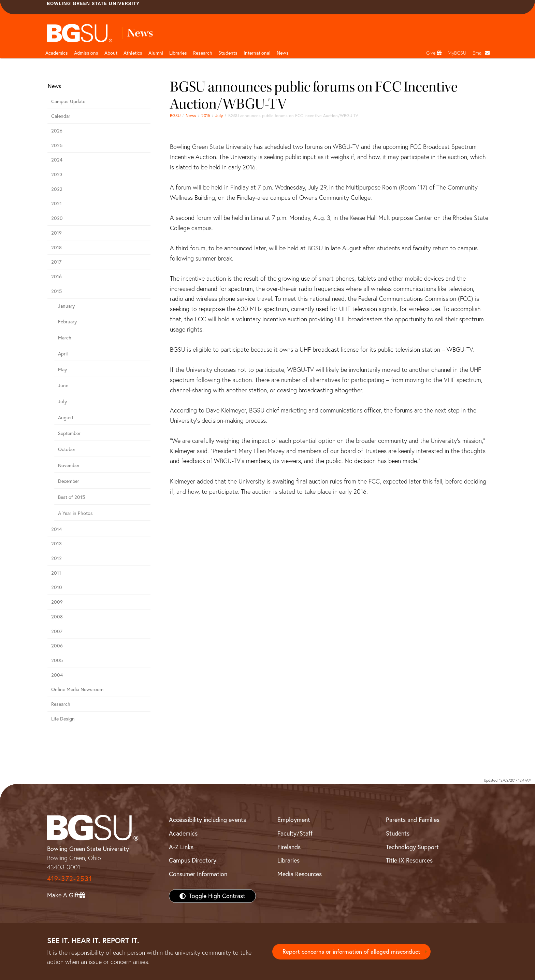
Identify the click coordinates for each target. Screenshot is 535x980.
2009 (57, 602)
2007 (57, 631)
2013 (56, 544)
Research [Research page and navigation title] (203, 53)
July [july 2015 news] (219, 116)
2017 (56, 262)
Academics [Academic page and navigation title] (57, 53)
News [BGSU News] (283, 53)
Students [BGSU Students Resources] (398, 833)
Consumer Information (198, 874)
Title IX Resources (409, 860)
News (191, 116)
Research (61, 704)
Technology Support (412, 847)
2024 (57, 160)
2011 (56, 573)
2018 (56, 248)
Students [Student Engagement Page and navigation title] (228, 53)
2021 (56, 204)
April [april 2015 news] (63, 354)
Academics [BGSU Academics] (183, 833)
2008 (57, 617)
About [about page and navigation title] (111, 53)
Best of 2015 (71, 497)
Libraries (178, 53)
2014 (56, 529)
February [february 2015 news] (67, 322)
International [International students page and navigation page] (257, 53)
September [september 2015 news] (69, 433)
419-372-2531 (70, 878)
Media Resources (300, 874)
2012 (56, 558)
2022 (57, 189)
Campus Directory (193, 860)
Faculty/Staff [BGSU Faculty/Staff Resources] (295, 833)
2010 (57, 587)
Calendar (61, 116)
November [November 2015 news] (69, 465)
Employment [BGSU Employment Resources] (294, 820)
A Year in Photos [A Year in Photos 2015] (75, 513)
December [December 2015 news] (69, 481)
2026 (57, 131)
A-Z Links (181, 847)
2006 (57, 646)
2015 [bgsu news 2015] (206, 116)
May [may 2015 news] (62, 369)
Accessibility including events (207, 820)
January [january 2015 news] (66, 306)
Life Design (63, 719)
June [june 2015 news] (63, 386)
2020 (57, 218)
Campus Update (68, 101)
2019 (56, 233)
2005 (57, 660)
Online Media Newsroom (77, 689)
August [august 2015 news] (66, 418)
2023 (57, 174)
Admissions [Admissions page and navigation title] (86, 53)
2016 (56, 277)
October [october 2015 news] (67, 449)
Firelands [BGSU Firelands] (289, 847)
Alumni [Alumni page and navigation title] (156, 53)
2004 (57, 675)
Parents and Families (413, 820)
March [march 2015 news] (65, 338)
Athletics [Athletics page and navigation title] (133, 53)
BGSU (175, 116)
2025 (57, 145)
